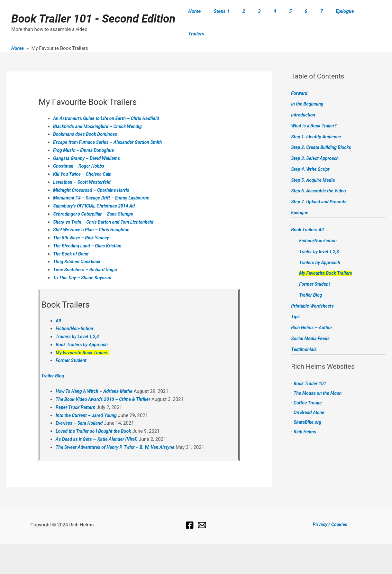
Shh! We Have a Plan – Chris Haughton (94, 215)
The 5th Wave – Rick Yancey (83, 223)
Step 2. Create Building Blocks (323, 133)
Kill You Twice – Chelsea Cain (84, 160)
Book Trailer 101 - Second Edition (93, 11)
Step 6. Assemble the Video (320, 176)
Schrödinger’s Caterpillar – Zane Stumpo (96, 199)
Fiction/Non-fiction (76, 314)
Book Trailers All (308, 215)
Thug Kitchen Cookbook (78, 247)
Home (217, 15)
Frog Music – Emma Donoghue (85, 135)
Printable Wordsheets (314, 291)
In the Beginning (308, 89)
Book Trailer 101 (311, 369)
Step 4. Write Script (311, 154)
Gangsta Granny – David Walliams (89, 143)
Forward (300, 79)
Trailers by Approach (321, 248)
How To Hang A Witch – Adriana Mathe (96, 377)
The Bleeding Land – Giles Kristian (89, 231)
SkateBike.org (308, 407)
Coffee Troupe (309, 388)
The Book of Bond (72, 239)
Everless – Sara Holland (81, 409)
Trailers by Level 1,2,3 (79, 322)
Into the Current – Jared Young (88, 401)
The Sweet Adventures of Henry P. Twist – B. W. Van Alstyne (119, 432)
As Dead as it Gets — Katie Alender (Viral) (99, 424)
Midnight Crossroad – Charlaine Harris (94, 175)
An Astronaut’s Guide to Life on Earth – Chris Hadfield (109, 104)
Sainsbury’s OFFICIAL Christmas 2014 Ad (96, 191)
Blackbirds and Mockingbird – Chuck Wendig (100, 112)
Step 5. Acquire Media (314, 165)
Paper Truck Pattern (77, 393)
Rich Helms (306, 417)
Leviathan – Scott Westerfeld (84, 167)
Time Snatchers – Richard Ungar (87, 255)
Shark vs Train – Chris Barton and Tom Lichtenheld (106, 207)
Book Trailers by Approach (83, 330)
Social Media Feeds (311, 324)
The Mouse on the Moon (319, 378)
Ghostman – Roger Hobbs (80, 152)
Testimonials (305, 335)
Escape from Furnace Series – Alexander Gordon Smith (111, 128)
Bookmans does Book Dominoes (87, 120)
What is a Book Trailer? (315, 111)
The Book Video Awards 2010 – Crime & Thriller (106, 385)
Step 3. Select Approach (316, 144)
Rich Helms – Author (313, 313)
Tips (296, 302)
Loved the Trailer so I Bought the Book (96, 417)
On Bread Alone (310, 398)
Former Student (72, 346)
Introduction (304, 100)
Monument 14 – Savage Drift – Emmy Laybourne (104, 183)
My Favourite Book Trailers (84, 338)
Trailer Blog (53, 361)
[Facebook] (190, 510)
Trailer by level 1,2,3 (320, 237)
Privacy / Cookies (330, 510)
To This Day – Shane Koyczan (84, 263)
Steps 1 (240, 15)
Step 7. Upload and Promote (320, 187)
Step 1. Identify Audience (318, 122)
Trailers (368, 15)
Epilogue (341, 15)
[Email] (202, 510)
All (58, 306)
